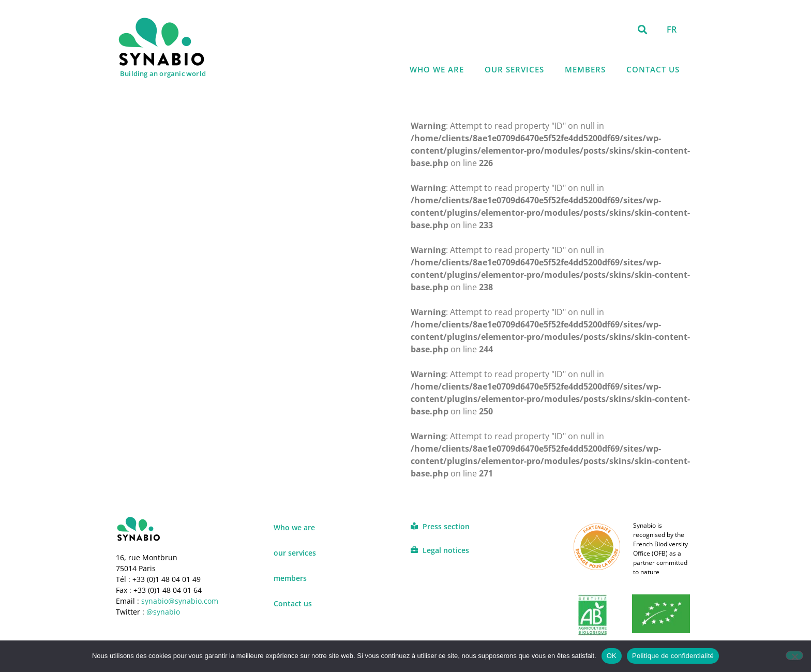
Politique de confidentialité (673, 656)
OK (612, 656)
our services (514, 69)
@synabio (163, 612)
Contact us (653, 69)
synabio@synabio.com (179, 601)
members (585, 69)
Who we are (437, 69)
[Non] (794, 655)
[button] (643, 29)
